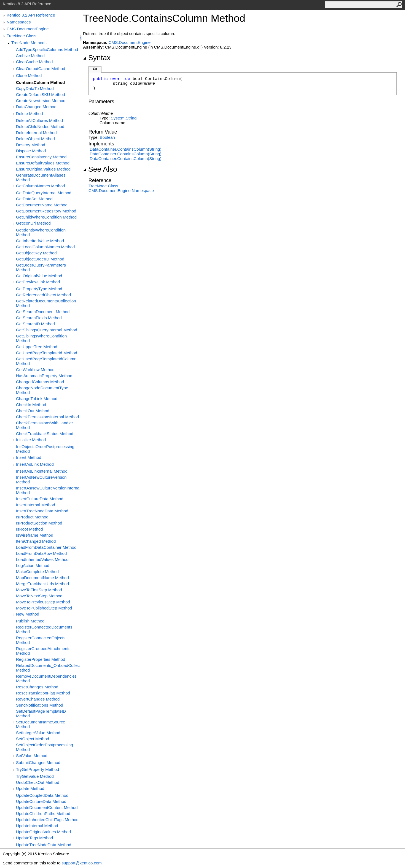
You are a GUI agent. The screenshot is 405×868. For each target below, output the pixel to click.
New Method (28, 614)
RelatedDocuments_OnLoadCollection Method (48, 668)
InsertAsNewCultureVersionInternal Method (48, 490)
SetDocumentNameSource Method (41, 724)
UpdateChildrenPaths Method (43, 814)
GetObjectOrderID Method (40, 259)
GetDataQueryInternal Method (44, 193)
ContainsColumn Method (40, 82)
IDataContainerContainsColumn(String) (125, 149)
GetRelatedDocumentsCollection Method (46, 303)
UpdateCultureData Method (41, 801)
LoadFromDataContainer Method (46, 547)
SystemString (124, 118)
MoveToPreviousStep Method (43, 602)
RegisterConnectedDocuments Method (44, 629)
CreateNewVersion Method (41, 101)
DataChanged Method (36, 107)
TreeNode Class (22, 36)
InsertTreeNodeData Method (42, 511)
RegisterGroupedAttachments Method (43, 651)
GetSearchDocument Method (43, 312)
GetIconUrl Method (33, 223)
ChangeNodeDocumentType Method (42, 390)
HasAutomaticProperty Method (44, 376)
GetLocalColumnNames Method (45, 247)
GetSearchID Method (35, 324)
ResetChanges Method (37, 687)
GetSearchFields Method (39, 318)
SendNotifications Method (40, 705)
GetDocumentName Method (42, 205)
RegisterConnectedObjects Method (41, 640)
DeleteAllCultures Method (39, 120)
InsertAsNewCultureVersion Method (41, 480)
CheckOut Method (33, 411)
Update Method (30, 788)
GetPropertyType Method (39, 289)
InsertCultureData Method (40, 499)
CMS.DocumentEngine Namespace (121, 191)
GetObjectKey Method (36, 253)
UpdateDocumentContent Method (47, 807)
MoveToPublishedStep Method (44, 608)
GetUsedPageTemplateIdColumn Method (46, 361)
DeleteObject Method (35, 139)
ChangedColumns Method (40, 382)
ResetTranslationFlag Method (43, 693)
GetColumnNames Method (41, 186)
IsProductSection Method (39, 523)
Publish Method (30, 621)
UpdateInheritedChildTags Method (47, 820)
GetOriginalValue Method (39, 276)
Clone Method (29, 75)
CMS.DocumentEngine (28, 29)
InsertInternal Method (36, 505)
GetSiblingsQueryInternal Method (47, 330)
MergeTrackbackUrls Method (42, 584)
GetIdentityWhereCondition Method (41, 232)
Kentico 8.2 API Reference (31, 15)
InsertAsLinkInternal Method (42, 471)
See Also (100, 169)
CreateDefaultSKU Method (41, 94)
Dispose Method (31, 151)
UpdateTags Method (34, 838)
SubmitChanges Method (38, 762)
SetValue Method (32, 756)
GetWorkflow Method (35, 370)
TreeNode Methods (29, 43)
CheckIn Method (31, 405)
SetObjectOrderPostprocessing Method (45, 747)
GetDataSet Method (34, 199)
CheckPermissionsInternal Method (47, 417)
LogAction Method (33, 565)
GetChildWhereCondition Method (46, 217)
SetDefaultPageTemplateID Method (41, 713)
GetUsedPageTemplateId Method (47, 353)
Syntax (97, 58)
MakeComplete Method (37, 572)
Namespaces (19, 22)
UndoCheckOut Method (38, 782)
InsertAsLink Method (35, 464)
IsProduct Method (32, 517)
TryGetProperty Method (37, 769)
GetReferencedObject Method (43, 295)
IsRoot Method (29, 529)
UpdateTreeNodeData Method (44, 845)
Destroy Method (31, 145)
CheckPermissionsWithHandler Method (45, 425)
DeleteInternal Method (36, 133)
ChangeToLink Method (37, 399)
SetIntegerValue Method (38, 733)
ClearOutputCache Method (41, 69)
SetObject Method (33, 739)
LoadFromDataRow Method (41, 553)
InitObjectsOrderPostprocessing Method (45, 449)
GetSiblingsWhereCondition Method (41, 338)
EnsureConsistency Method (41, 157)
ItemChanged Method (36, 541)
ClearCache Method (34, 62)
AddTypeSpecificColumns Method (47, 50)
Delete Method (29, 114)
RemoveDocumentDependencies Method (46, 678)
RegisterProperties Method (41, 659)
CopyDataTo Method (35, 88)
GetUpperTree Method (37, 347)
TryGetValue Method (35, 776)
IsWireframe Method (35, 535)
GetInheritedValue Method (40, 241)
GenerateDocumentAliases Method (41, 177)
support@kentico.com (81, 863)
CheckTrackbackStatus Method (45, 434)
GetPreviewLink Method (38, 282)
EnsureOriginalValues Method (43, 169)
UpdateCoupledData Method (42, 795)
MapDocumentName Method (42, 578)
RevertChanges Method (38, 699)
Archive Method (30, 56)
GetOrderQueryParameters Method (41, 267)
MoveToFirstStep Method (39, 590)
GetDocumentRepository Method (46, 211)
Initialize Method (31, 440)
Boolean (107, 137)
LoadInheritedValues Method (42, 559)
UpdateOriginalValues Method (43, 832)
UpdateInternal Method (37, 826)
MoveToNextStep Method (39, 596)
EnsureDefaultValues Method (43, 163)
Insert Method (29, 457)
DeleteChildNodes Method (40, 127)
